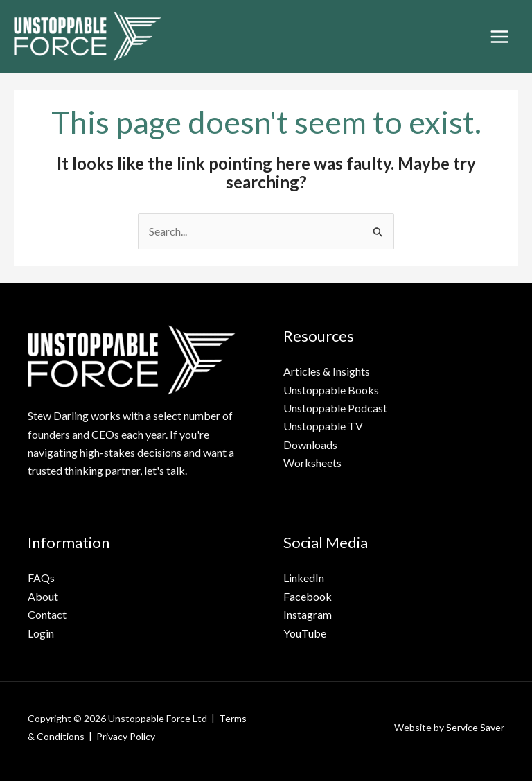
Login (41, 633)
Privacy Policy (126, 736)
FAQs (41, 578)
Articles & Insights (327, 371)
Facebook (308, 596)
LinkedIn (304, 578)
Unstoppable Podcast (335, 408)
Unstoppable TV (323, 426)
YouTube (305, 633)
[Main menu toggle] (499, 37)
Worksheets (312, 463)
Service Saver (475, 727)
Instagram (308, 614)
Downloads (310, 445)
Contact (47, 614)
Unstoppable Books (331, 390)
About (43, 596)
